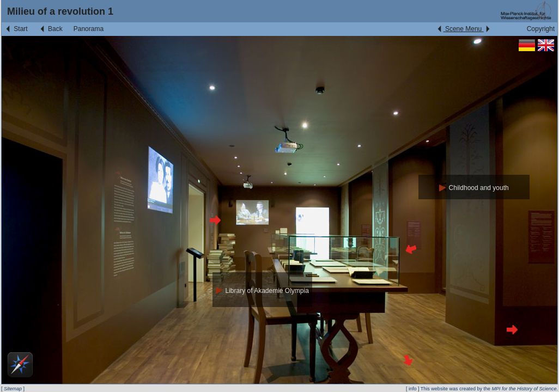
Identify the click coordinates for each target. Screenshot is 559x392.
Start (16, 29)
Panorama (89, 29)
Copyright (541, 29)
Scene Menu (463, 29)
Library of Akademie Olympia (262, 291)
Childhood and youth (474, 188)
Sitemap (13, 389)
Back (51, 29)
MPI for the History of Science (524, 389)
